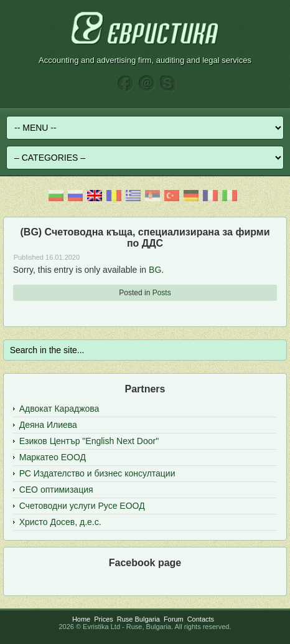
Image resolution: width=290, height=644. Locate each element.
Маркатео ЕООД (53, 457)
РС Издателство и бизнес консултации (97, 473)
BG (155, 270)
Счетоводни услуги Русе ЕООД (82, 506)
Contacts (201, 619)
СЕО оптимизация (56, 490)
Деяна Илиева (48, 425)
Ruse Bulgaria (138, 619)
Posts (162, 293)
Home (81, 619)
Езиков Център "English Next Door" (89, 441)
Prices (104, 619)
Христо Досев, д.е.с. (60, 522)
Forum (174, 619)
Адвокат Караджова (59, 409)
